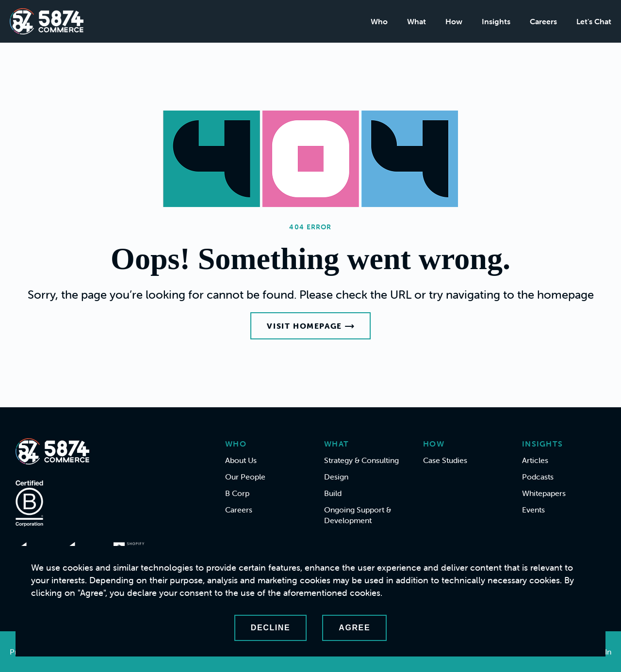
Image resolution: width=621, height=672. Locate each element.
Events (533, 510)
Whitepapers (544, 493)
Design (336, 477)
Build (333, 493)
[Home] (47, 21)
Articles (535, 460)
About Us (241, 460)
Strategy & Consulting (361, 460)
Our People (245, 477)
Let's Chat (594, 21)
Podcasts (538, 477)
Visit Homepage (310, 326)
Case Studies (445, 460)
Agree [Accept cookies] (354, 628)
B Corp (237, 493)
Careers (543, 21)
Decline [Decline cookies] (270, 628)
